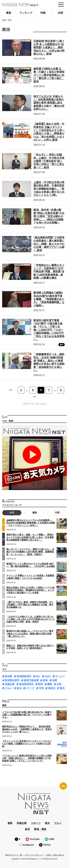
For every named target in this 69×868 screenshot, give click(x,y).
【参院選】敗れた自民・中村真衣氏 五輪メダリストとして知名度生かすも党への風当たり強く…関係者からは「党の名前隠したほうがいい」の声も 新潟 (49, 132)
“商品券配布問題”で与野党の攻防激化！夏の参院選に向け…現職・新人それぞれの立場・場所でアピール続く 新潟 (49, 244)
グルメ (9, 688)
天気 (41, 688)
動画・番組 (40, 829)
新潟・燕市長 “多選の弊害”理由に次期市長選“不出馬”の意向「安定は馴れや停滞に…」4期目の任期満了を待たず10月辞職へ (49, 216)
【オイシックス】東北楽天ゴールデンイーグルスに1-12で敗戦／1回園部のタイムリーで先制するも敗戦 (27, 744)
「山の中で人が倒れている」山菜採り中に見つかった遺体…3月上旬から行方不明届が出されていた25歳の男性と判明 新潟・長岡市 (31, 619)
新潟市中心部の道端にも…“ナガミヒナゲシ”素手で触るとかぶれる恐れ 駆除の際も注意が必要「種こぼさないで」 (30, 634)
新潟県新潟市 (24, 676)
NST (38, 676)
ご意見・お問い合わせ (55, 855)
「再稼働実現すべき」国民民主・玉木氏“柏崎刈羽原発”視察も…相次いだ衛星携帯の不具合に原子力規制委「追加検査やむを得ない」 (49, 362)
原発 (45, 680)
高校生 (52, 688)
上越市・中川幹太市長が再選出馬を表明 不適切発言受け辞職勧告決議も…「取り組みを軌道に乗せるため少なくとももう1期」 (49, 189)
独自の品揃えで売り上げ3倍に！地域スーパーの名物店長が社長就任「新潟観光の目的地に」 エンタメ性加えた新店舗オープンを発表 (31, 590)
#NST (48, 676)
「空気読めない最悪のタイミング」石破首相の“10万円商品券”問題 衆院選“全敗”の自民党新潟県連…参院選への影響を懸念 (49, 272)
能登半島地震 (31, 680)
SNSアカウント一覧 (14, 855)
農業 (50, 684)
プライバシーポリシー (34, 855)
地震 (55, 680)
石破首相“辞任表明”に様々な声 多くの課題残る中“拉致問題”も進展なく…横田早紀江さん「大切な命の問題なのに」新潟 (49, 47)
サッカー (60, 676)
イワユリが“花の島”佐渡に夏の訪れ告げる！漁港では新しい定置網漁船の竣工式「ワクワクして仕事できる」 (27, 715)
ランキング (26, 13)
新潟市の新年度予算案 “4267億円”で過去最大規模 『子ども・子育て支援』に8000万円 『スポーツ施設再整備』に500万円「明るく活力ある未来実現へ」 (49, 330)
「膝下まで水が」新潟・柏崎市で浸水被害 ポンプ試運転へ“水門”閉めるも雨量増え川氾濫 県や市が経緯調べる (30, 605)
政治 (19, 688)
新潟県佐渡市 (12, 680)
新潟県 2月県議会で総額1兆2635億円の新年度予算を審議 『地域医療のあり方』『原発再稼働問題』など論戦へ (49, 299)
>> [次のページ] (34, 397)
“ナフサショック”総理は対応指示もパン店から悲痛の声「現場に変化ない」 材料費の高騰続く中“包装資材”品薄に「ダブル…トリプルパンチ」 (27, 758)
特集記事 (10, 684)
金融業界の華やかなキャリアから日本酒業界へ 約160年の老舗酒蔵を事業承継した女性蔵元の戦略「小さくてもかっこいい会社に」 (31, 523)
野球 (40, 684)
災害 (59, 684)
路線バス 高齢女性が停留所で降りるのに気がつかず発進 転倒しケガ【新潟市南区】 (30, 647)
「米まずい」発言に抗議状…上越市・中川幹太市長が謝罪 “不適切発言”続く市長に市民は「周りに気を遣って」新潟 (49, 161)
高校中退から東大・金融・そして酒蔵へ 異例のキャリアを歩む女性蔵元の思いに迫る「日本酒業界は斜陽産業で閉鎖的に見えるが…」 (30, 537)
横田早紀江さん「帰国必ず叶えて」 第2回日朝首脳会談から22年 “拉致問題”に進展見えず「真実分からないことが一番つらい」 (27, 729)
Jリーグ (30, 688)
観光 (62, 688)
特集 (43, 13)
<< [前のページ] (11, 390)
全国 (60, 13)
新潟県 (9, 676)
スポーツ (36, 823)
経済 (62, 345)
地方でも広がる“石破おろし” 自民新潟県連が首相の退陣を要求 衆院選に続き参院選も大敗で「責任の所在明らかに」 (49, 103)
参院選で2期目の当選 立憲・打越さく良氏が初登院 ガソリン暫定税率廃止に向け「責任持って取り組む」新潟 (49, 75)
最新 (9, 13)
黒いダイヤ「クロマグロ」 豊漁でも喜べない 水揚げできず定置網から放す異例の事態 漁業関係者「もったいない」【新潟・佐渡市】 (30, 552)
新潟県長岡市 (26, 684)
